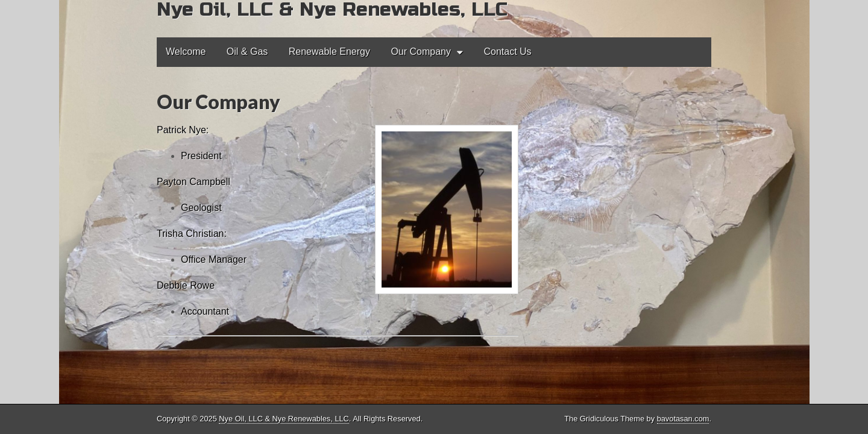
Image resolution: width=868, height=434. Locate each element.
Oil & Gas (247, 52)
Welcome (186, 52)
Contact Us (507, 52)
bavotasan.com (683, 419)
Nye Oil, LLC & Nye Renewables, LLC (284, 419)
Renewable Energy (329, 52)
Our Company (421, 52)
